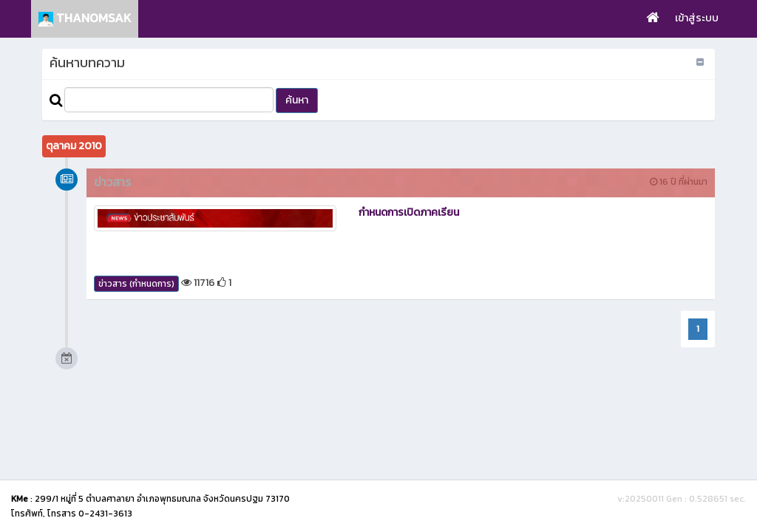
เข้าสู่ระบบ (697, 18)
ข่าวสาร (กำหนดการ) (136, 284)
